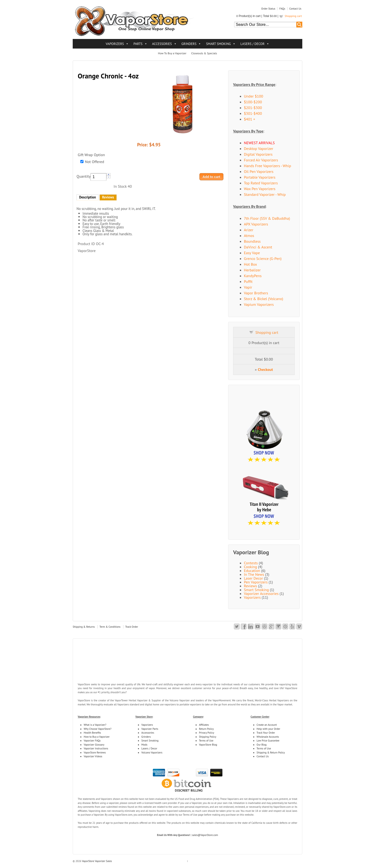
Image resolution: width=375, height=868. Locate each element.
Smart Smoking (256, 590)
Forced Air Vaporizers (261, 160)
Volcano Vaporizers (152, 753)
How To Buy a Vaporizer (172, 53)
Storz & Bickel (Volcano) (264, 299)
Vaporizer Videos (93, 756)
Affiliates (204, 725)
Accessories (148, 733)
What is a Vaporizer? (95, 725)
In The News (254, 574)
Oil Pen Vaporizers (259, 171)
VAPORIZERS (115, 44)
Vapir (248, 287)
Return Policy (206, 729)
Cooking (251, 567)
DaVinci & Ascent (258, 247)
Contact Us (295, 9)
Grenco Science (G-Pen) (263, 258)
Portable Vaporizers (260, 177)
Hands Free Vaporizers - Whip (267, 166)
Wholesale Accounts (268, 737)
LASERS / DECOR (252, 44)
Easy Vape (252, 253)
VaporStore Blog (208, 745)
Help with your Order (268, 729)
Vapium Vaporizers (259, 304)
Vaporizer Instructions (96, 748)
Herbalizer (252, 270)
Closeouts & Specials (204, 53)
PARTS (138, 44)
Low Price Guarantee (268, 741)
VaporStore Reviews (95, 753)
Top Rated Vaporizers (261, 183)
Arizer (249, 230)
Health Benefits (92, 733)
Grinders (146, 737)
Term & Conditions (110, 627)
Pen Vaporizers (256, 582)
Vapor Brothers (256, 293)
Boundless (252, 241)
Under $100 (254, 96)
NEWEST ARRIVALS (259, 143)
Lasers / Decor (149, 748)
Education (252, 571)
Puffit (248, 281)
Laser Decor (254, 578)
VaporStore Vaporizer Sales (97, 861)
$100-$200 (253, 102)
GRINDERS (189, 44)
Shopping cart (293, 16)
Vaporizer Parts (150, 729)
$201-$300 (253, 108)
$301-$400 (253, 113)
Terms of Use (206, 741)
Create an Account (267, 725)
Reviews (108, 197)
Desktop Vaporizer (259, 148)
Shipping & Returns (84, 627)
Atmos (249, 236)
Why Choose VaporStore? (98, 729)
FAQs (282, 9)
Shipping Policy (208, 737)
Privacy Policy (207, 733)
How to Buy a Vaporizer (97, 737)
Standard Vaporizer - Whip (265, 194)
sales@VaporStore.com (205, 835)
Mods (144, 745)
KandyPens (253, 276)
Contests (251, 563)
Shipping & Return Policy (271, 753)
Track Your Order (266, 733)
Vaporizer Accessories (261, 593)
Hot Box (251, 264)
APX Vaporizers (256, 224)
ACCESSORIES (162, 44)
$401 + (250, 119)
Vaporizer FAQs (92, 741)
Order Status (268, 9)
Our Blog (262, 745)
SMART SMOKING (218, 44)
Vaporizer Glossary (94, 745)
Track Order (132, 627)
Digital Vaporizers (258, 154)
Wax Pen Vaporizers (260, 189)
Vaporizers (252, 597)
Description (88, 197)
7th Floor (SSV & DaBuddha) (267, 218)
